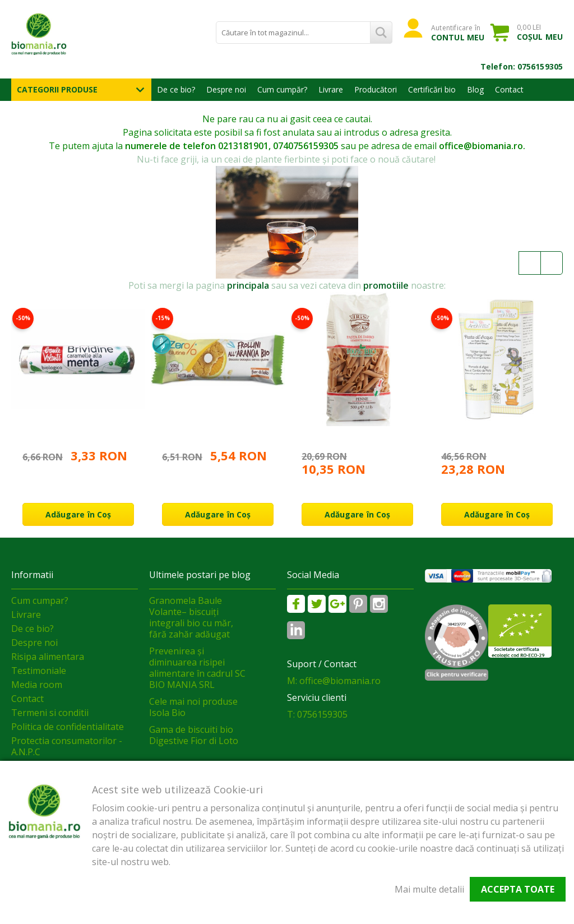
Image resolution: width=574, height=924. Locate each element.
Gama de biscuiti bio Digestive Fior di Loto (194, 735)
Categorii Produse (57, 89)
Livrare (331, 89)
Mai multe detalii (429, 889)
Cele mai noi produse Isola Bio (193, 707)
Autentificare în (458, 33)
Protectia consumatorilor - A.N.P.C (67, 746)
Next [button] (552, 263)
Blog (475, 89)
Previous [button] (530, 263)
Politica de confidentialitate (68, 727)
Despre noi (226, 89)
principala (248, 285)
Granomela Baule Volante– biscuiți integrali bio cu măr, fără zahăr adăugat (191, 617)
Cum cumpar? (40, 600)
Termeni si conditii (50, 713)
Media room (37, 685)
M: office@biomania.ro (334, 681)
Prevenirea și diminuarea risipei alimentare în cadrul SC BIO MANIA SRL (197, 668)
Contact (509, 89)
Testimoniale (39, 671)
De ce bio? (176, 89)
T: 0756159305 (317, 714)
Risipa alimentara (48, 657)
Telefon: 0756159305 (522, 66)
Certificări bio (432, 89)
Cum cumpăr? (282, 89)
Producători (376, 89)
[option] (78, 409)
